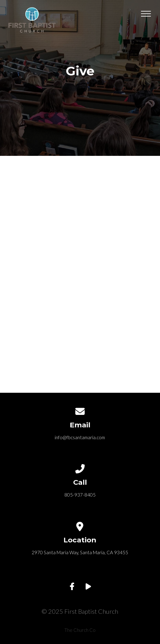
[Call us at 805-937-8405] (80, 468)
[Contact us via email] (80, 410)
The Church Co (80, 630)
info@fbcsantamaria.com (80, 437)
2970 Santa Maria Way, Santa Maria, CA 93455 (80, 552)
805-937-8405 (80, 495)
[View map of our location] (80, 525)
